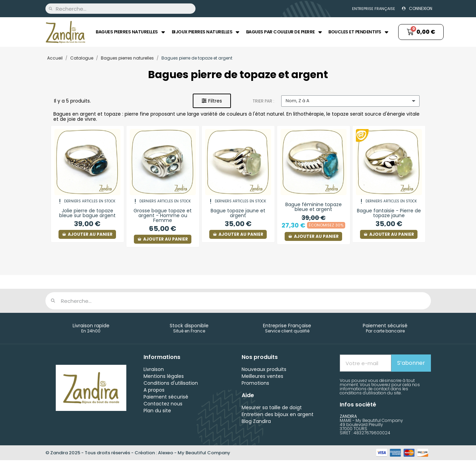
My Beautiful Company (204, 453)
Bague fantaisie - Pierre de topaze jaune (389, 213)
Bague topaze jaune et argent (238, 213)
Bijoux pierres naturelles (205, 32)
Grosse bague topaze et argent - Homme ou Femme (163, 215)
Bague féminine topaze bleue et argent (314, 207)
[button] (212, 101)
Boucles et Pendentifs (358, 32)
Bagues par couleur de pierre (284, 32)
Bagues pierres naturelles (130, 32)
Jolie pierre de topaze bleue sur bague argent (87, 213)
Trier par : (263, 101)
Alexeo (166, 453)
